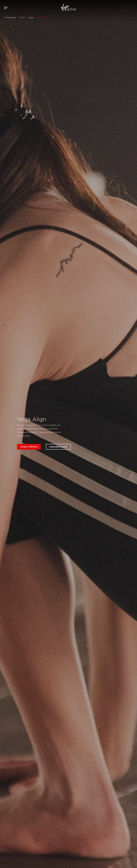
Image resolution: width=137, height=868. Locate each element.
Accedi (125, 8)
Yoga (31, 17)
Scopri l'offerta (29, 447)
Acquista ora (129, 7)
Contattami (134, 7)
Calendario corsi (58, 447)
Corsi (22, 17)
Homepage (10, 17)
